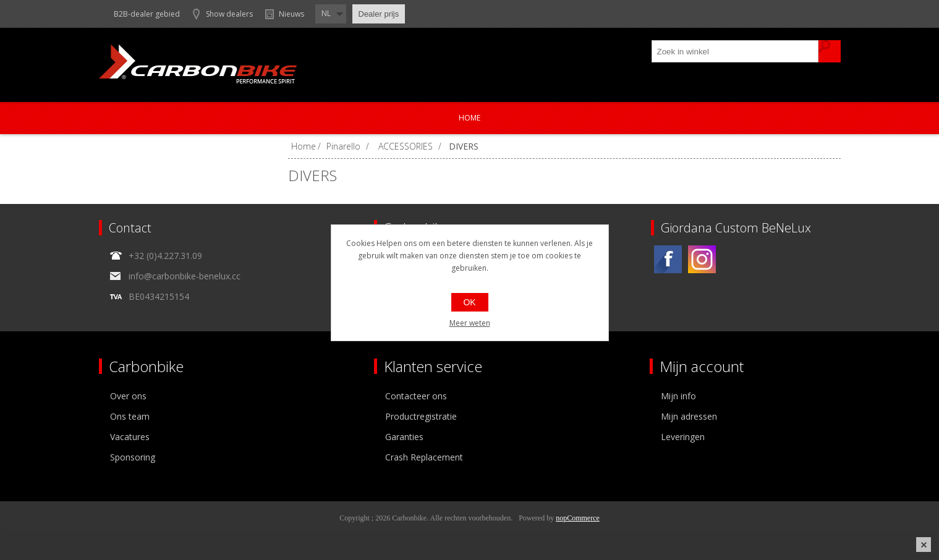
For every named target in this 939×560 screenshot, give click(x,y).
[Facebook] (668, 259)
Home (469, 118)
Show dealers (229, 14)
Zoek (830, 51)
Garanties (404, 437)
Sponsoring (133, 457)
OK (469, 302)
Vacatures (130, 437)
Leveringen (683, 437)
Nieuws (291, 14)
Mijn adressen (689, 416)
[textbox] (736, 51)
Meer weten (470, 323)
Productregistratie (421, 416)
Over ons (128, 396)
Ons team (130, 416)
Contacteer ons (416, 396)
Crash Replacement (424, 457)
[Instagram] (702, 259)
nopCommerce (578, 518)
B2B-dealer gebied (147, 14)
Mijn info (678, 396)
